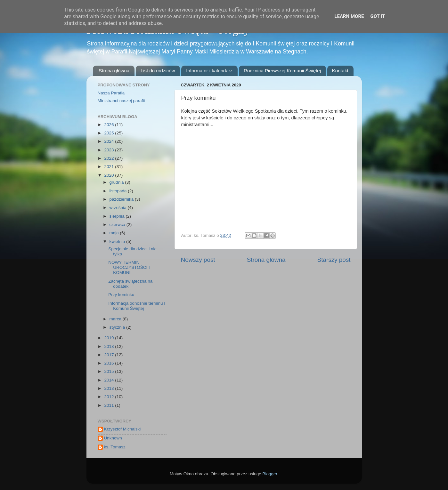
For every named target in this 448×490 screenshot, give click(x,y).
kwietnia (118, 241)
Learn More (349, 16)
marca (116, 319)
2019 (110, 338)
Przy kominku (121, 295)
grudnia (117, 182)
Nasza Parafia (111, 93)
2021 (110, 167)
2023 (110, 150)
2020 (110, 175)
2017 (110, 355)
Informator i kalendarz (209, 71)
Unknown (113, 438)
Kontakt (340, 71)
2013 (110, 388)
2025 (110, 133)
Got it (378, 16)
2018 (110, 346)
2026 (110, 125)
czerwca (118, 225)
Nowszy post (198, 260)
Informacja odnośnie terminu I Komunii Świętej (137, 306)
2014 (110, 380)
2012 (110, 397)
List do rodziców (158, 71)
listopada (119, 191)
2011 (110, 405)
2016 (110, 363)
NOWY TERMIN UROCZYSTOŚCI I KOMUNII (129, 267)
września (119, 208)
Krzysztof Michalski (122, 429)
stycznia (118, 327)
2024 (110, 141)
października (122, 199)
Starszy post (334, 260)
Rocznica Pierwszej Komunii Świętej (282, 71)
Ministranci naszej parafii (121, 101)
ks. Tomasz (115, 447)
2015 (110, 371)
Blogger (270, 474)
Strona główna (114, 71)
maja (115, 233)
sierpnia (118, 216)
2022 (110, 158)
